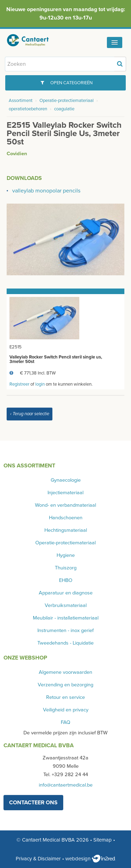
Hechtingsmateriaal (66, 530)
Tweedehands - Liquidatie (65, 643)
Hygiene (66, 555)
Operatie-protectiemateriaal (67, 101)
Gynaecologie (66, 480)
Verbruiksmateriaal (66, 605)
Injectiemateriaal (65, 493)
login (40, 384)
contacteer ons (33, 803)
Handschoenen (66, 518)
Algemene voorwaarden (65, 672)
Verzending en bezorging (65, 685)
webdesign (90, 859)
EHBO (66, 580)
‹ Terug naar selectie (30, 414)
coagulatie (64, 109)
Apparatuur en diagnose (66, 593)
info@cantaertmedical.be (66, 785)
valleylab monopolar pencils (46, 191)
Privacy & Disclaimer (38, 859)
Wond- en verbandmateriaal (65, 505)
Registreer (19, 384)
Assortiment (21, 101)
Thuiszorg (66, 568)
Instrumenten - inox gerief (65, 630)
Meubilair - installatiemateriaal (66, 618)
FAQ (65, 722)
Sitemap (103, 840)
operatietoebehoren (28, 109)
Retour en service (65, 697)
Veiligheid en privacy (66, 710)
